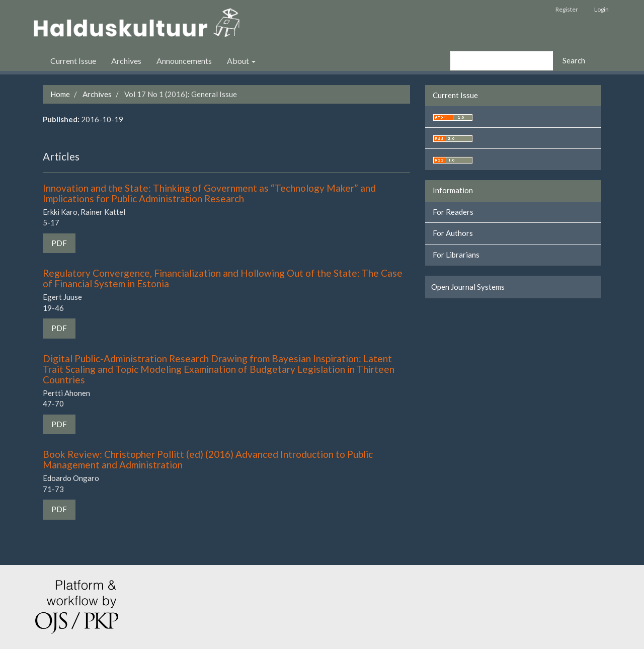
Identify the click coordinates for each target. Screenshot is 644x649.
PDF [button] (59, 243)
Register (567, 9)
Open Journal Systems (468, 287)
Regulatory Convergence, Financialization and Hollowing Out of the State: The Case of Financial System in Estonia (223, 278)
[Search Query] (502, 61)
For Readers (453, 212)
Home (60, 94)
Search (574, 60)
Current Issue (73, 61)
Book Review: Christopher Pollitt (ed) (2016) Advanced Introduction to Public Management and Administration (208, 459)
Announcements (184, 61)
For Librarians (456, 255)
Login (601, 9)
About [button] (241, 61)
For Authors (453, 233)
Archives (126, 61)
